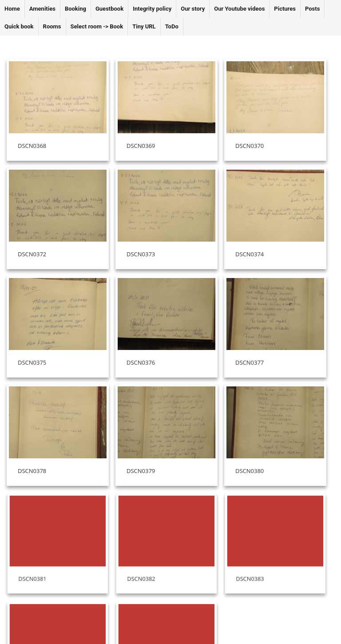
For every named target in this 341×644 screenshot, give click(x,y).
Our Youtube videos (239, 9)
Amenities (42, 9)
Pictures (285, 9)
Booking (75, 9)
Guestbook (109, 9)
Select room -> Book (97, 26)
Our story (193, 9)
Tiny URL (144, 26)
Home (12, 9)
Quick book (19, 26)
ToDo (172, 26)
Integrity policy (152, 9)
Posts (312, 9)
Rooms (52, 26)
